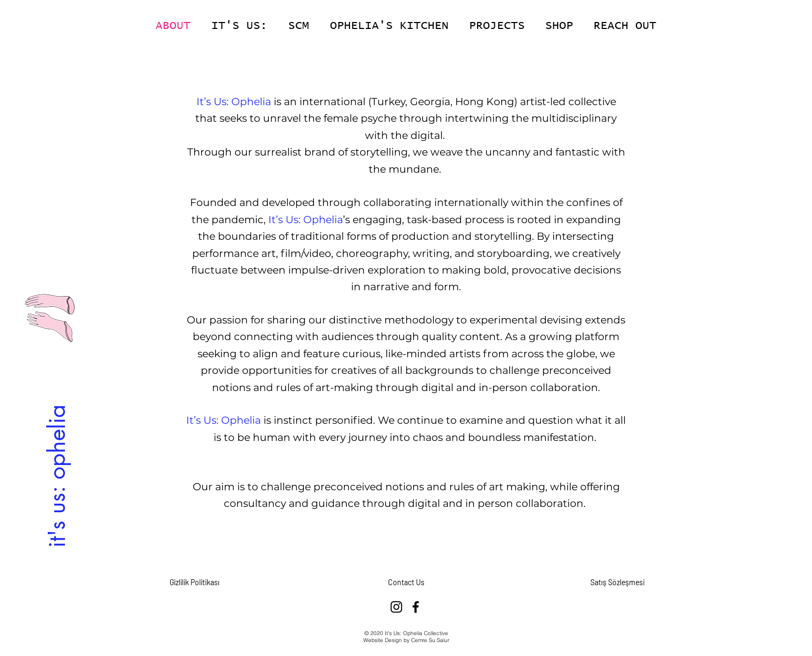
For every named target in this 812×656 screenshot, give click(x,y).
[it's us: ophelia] (56, 476)
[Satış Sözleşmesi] (618, 583)
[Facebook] (416, 607)
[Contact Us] (406, 583)
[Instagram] (396, 607)
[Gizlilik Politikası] (195, 583)
